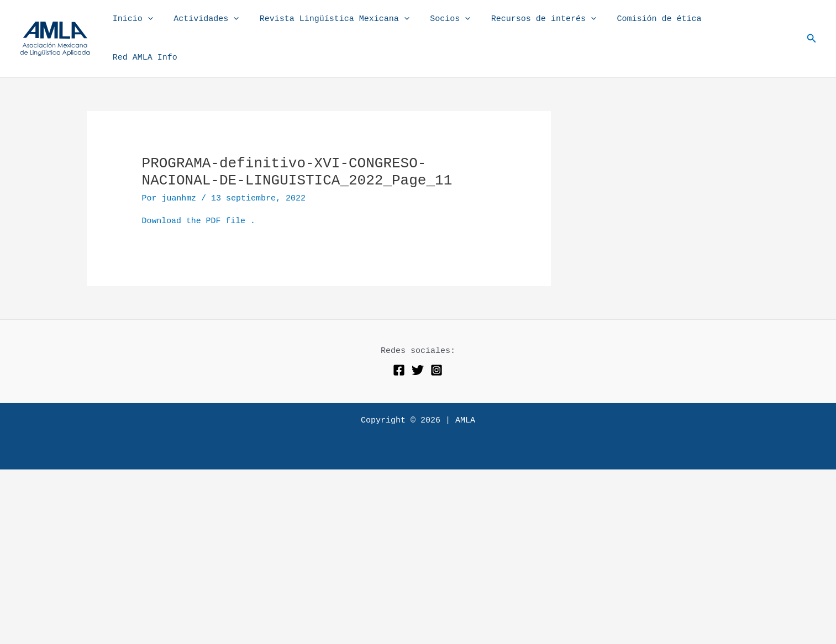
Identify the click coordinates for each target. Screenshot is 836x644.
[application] (173, 27)
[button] (812, 27)
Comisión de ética (664, 26)
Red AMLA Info (755, 26)
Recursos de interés (553, 27)
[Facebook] (399, 345)
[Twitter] (418, 345)
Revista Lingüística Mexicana (352, 27)
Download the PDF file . (199, 196)
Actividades (228, 27)
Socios (463, 27)
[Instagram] (437, 345)
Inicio (158, 27)
